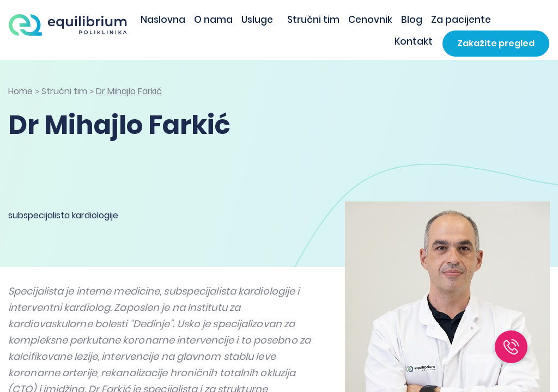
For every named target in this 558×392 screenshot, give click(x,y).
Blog (412, 20)
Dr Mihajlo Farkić (129, 91)
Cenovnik (370, 20)
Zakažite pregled (496, 43)
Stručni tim (313, 20)
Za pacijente (461, 20)
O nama (213, 20)
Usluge (257, 20)
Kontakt (414, 41)
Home (20, 91)
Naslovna (163, 20)
